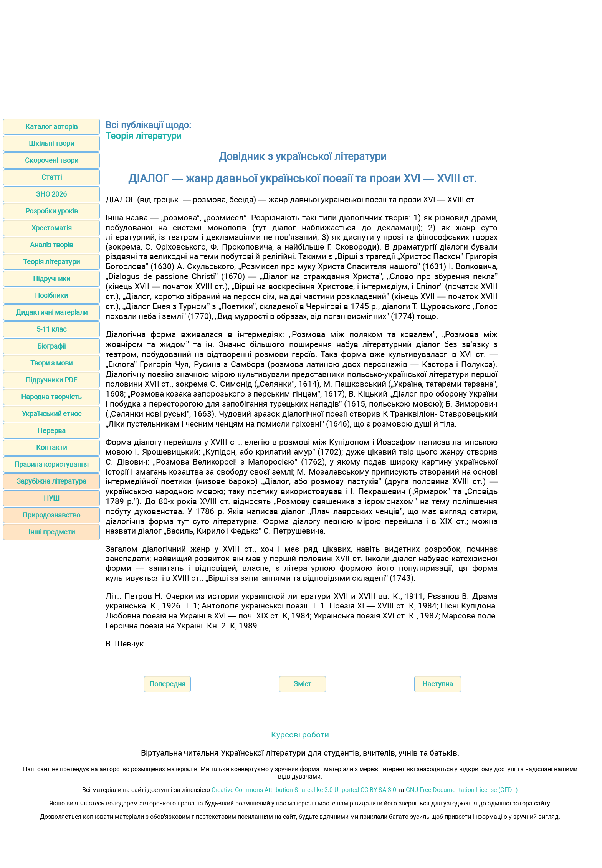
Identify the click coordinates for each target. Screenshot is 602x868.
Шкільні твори (51, 143)
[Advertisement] (301, 57)
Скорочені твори (52, 160)
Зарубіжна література (51, 481)
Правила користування (51, 464)
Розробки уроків (52, 211)
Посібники (51, 295)
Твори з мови (51, 363)
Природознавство (51, 515)
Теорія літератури (51, 262)
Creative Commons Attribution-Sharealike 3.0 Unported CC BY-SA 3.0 (304, 790)
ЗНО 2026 (51, 194)
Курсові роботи (300, 735)
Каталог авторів (51, 126)
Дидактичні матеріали (52, 312)
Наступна (438, 684)
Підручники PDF (51, 380)
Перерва (52, 431)
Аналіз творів (51, 245)
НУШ (52, 498)
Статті (52, 177)
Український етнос (52, 414)
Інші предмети (52, 532)
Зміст (303, 684)
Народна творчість (51, 397)
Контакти (51, 447)
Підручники (52, 279)
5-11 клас (51, 329)
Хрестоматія (52, 228)
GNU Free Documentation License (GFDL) (462, 790)
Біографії (51, 346)
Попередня (167, 684)
